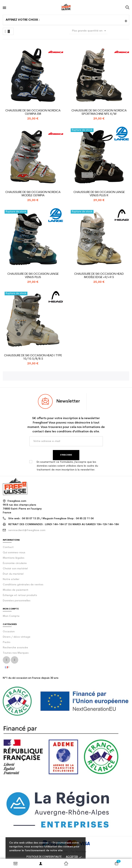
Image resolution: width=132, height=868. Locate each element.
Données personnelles (17, 601)
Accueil (66, 863)
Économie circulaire (15, 563)
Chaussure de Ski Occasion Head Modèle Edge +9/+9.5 (99, 276)
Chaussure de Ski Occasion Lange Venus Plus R (99, 194)
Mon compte (11, 616)
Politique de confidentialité (44, 857)
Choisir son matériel (15, 569)
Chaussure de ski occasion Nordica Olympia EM (33, 112)
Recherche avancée (15, 648)
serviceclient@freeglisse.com (27, 530)
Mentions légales (14, 558)
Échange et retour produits (20, 595)
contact (8, 547)
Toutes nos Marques (16, 653)
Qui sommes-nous (14, 553)
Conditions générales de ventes (23, 585)
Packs (7, 642)
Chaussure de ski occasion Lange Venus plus (33, 276)
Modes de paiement (16, 590)
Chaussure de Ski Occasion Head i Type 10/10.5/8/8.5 (33, 357)
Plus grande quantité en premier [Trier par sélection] (90, 31)
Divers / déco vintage (17, 637)
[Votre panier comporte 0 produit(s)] (117, 863)
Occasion (9, 632)
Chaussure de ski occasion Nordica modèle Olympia (33, 194)
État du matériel (13, 574)
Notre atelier (11, 579)
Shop (15, 863)
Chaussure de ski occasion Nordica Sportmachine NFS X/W (99, 112)
